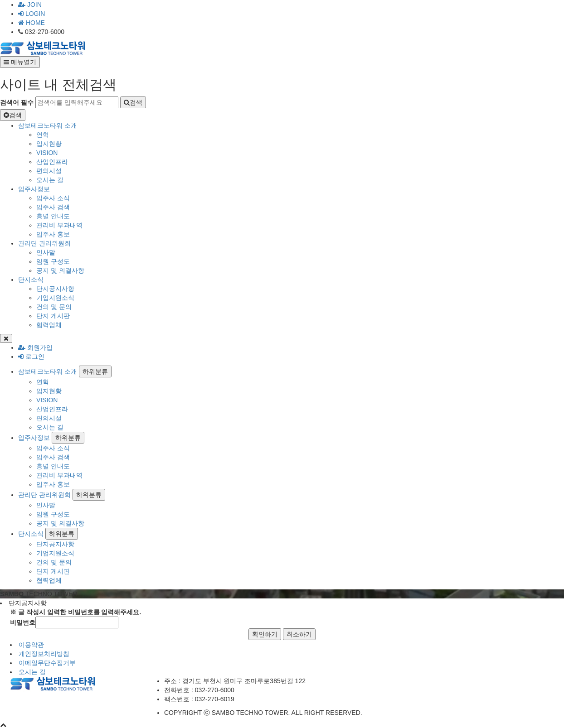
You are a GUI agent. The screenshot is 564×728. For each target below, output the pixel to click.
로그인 (31, 357)
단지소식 (31, 280)
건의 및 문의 (54, 307)
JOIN (30, 5)
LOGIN (32, 14)
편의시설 (49, 171)
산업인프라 (52, 162)
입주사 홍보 (53, 234)
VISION (47, 153)
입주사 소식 (53, 198)
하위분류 (95, 371)
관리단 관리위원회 (44, 243)
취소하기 (299, 634)
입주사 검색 (53, 207)
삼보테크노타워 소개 (48, 125)
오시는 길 (50, 180)
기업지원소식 (55, 298)
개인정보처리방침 (44, 654)
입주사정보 (34, 189)
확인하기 (265, 634)
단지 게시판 (53, 316)
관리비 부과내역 (59, 225)
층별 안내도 (53, 216)
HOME (32, 23)
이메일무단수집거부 (47, 663)
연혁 (43, 135)
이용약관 (31, 645)
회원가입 (35, 347)
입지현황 (49, 144)
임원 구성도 (53, 261)
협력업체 (49, 325)
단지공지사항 (55, 289)
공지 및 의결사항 (60, 270)
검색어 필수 (17, 102)
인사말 (46, 252)
